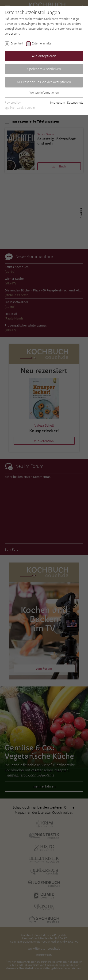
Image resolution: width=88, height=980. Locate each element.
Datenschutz (75, 102)
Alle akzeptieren (44, 56)
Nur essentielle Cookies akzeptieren (44, 82)
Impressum (58, 102)
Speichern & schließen (44, 69)
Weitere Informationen (44, 92)
